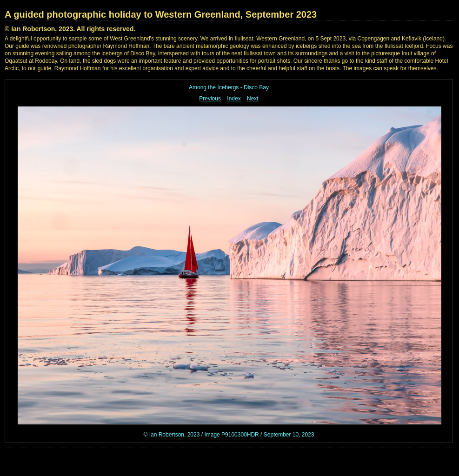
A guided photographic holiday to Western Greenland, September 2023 (161, 14)
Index (234, 99)
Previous (210, 99)
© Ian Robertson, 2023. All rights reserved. (70, 29)
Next (253, 99)
